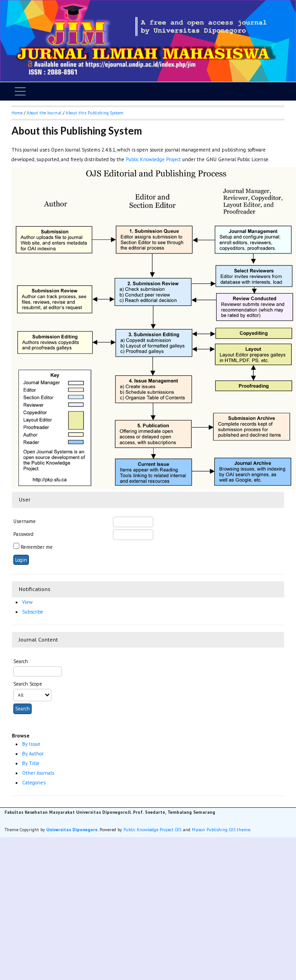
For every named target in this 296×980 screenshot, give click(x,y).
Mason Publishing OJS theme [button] (221, 830)
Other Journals (38, 773)
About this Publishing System (95, 113)
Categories (34, 783)
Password (23, 534)
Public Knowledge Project (153, 159)
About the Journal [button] (44, 113)
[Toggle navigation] (20, 91)
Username (25, 521)
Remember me (37, 547)
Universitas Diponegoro (72, 830)
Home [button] (17, 113)
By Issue (31, 744)
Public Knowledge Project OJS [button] (152, 830)
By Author (33, 754)
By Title (31, 763)
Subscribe (33, 612)
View (27, 602)
